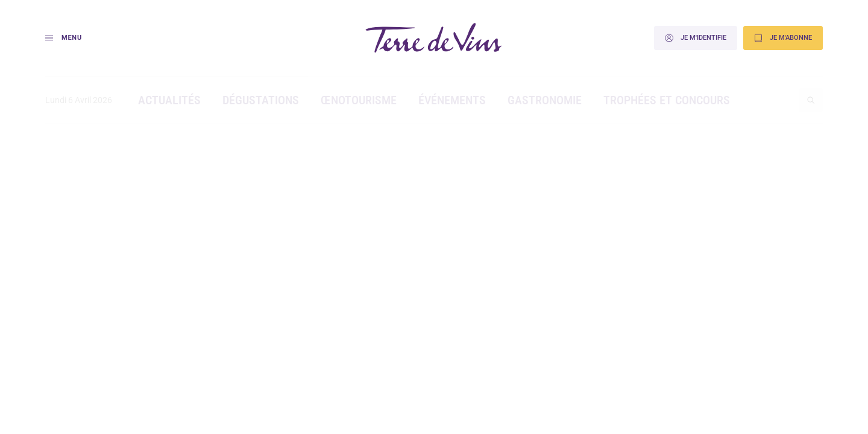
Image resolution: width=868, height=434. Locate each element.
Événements (452, 100)
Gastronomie (545, 100)
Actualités (169, 100)
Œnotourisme (359, 100)
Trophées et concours (667, 100)
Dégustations (261, 100)
